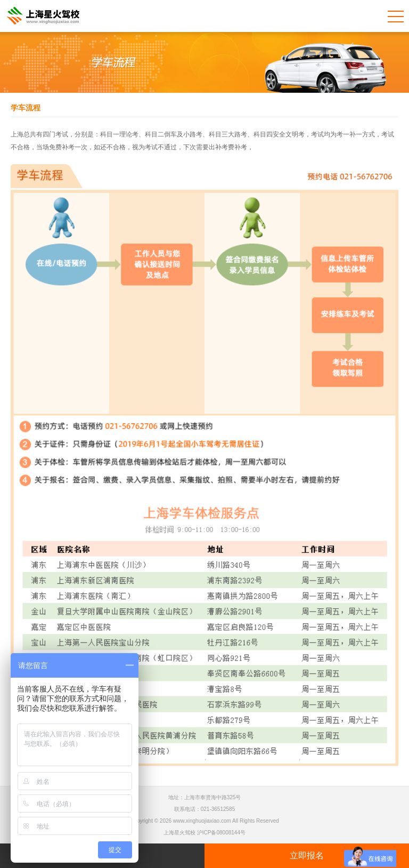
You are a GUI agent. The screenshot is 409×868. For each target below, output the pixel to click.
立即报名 (307, 855)
